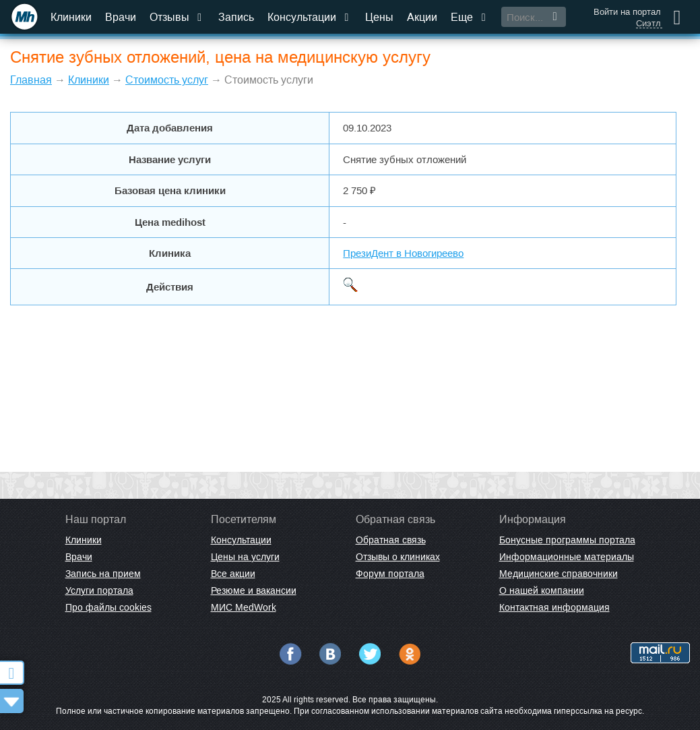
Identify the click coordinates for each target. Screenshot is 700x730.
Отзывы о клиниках (398, 557)
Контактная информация (554, 607)
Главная (31, 80)
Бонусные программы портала (567, 540)
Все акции (233, 574)
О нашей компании (542, 590)
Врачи (121, 17)
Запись (236, 17)
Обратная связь (391, 540)
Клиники (71, 17)
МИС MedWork (244, 607)
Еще (470, 17)
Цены (379, 17)
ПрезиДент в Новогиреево (403, 253)
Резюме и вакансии (254, 590)
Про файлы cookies (108, 607)
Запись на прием (103, 574)
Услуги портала (99, 590)
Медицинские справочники (559, 574)
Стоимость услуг (167, 80)
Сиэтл (648, 24)
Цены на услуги (245, 557)
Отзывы (177, 17)
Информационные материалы (567, 557)
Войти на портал (627, 12)
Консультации (310, 17)
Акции (422, 17)
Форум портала (390, 574)
